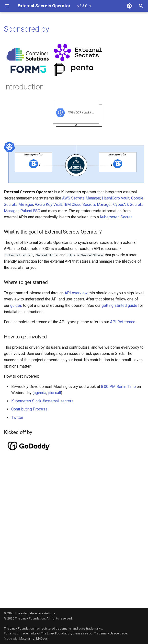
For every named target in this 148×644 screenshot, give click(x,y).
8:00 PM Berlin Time (118, 387)
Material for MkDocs (34, 638)
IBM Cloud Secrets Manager (88, 204)
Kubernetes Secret (116, 217)
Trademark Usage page (111, 633)
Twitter (17, 417)
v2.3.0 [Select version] (82, 6)
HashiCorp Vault (116, 198)
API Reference (123, 322)
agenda (40, 393)
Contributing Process (29, 409)
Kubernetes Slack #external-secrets (42, 401)
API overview (76, 293)
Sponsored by (27, 29)
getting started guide (119, 305)
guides (16, 305)
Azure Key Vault (48, 204)
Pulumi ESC (30, 211)
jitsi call (54, 393)
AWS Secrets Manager (81, 198)
